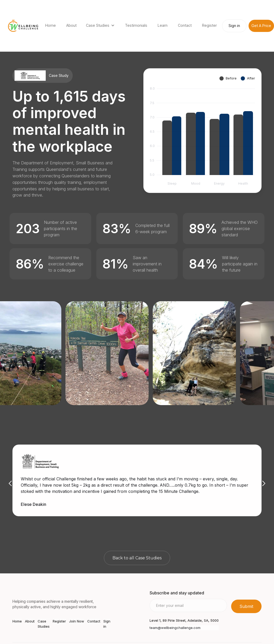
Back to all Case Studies (137, 558)
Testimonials (136, 25)
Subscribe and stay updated (177, 593)
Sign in (234, 26)
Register (209, 25)
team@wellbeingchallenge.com (175, 628)
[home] (23, 26)
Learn (163, 25)
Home (51, 25)
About (71, 25)
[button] (101, 26)
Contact (185, 25)
